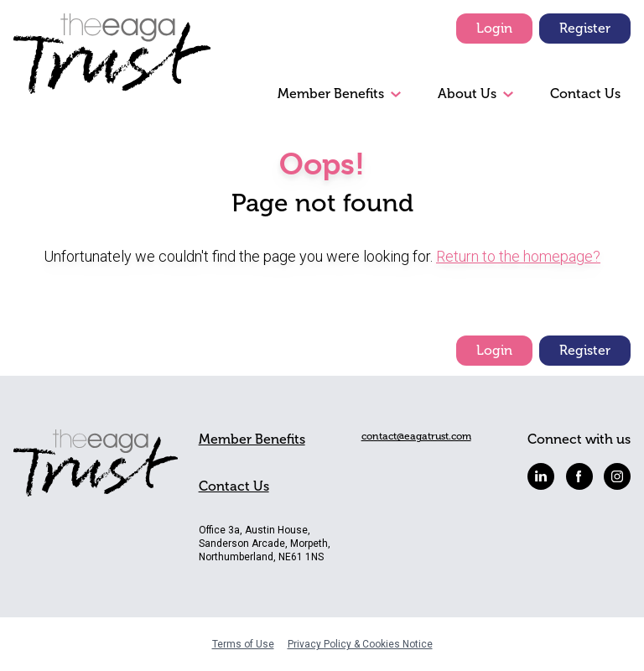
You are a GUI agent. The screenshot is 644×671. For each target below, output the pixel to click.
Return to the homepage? (518, 256)
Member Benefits (331, 94)
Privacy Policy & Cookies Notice (360, 644)
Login (494, 28)
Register (585, 28)
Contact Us (585, 94)
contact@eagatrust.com (416, 436)
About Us (467, 94)
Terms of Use (243, 644)
